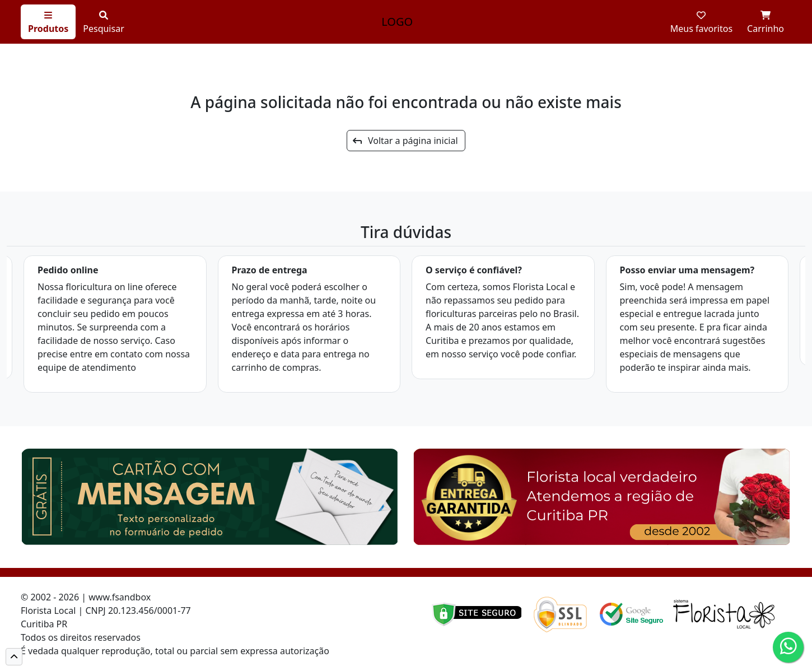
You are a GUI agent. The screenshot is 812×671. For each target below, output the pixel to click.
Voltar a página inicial (405, 141)
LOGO (397, 22)
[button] (14, 657)
